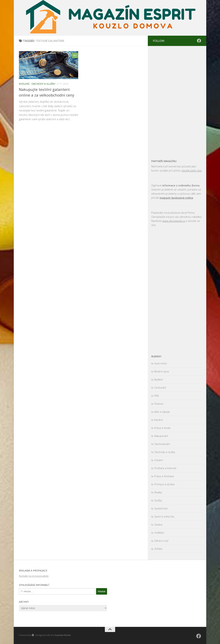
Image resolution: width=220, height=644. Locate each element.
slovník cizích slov (192, 170)
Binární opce (162, 371)
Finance (159, 404)
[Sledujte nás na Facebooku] (199, 41)
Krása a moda (162, 428)
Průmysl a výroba (164, 484)
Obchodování (162, 444)
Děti (157, 396)
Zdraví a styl (161, 541)
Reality (158, 492)
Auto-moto (161, 363)
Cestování (160, 387)
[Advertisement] (177, 101)
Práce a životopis (164, 476)
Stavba (158, 524)
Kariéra (158, 420)
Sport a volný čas (164, 516)
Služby (158, 500)
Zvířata (158, 549)
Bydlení (24, 84)
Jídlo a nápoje (162, 412)
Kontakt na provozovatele (34, 576)
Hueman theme (63, 635)
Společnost (161, 508)
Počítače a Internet (165, 468)
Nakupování (161, 436)
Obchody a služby (43, 84)
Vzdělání (159, 533)
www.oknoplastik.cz (174, 221)
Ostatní (159, 460)
